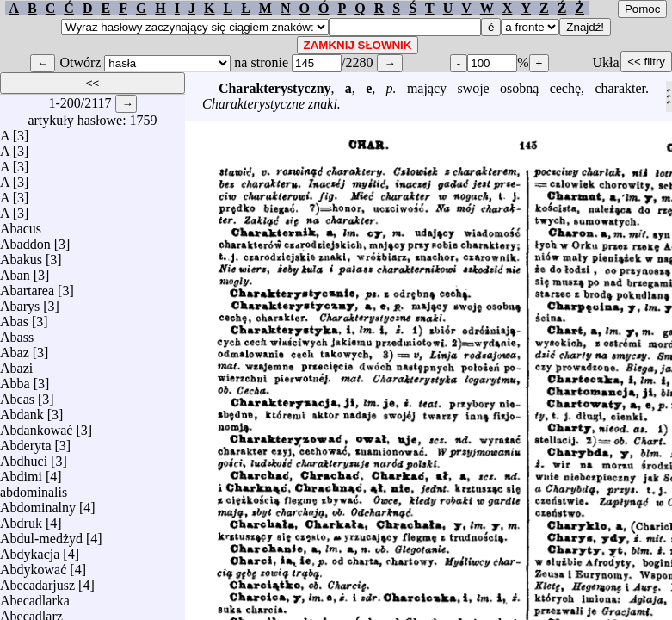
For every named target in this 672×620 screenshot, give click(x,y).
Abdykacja (30, 550)
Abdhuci (24, 457)
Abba (15, 379)
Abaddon (25, 240)
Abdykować (33, 565)
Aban (15, 271)
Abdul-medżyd (41, 534)
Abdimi (21, 472)
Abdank (22, 410)
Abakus (21, 255)
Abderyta (26, 441)
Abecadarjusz (37, 581)
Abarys (20, 302)
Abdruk (21, 519)
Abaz (15, 348)
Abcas (17, 395)
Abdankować (36, 426)
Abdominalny (38, 503)
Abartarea (27, 286)
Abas (14, 317)
